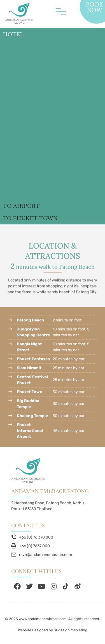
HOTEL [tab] (13, 34)
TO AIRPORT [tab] (21, 206)
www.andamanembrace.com (43, 619)
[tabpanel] (53, 120)
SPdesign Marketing (71, 630)
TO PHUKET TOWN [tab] (30, 218)
